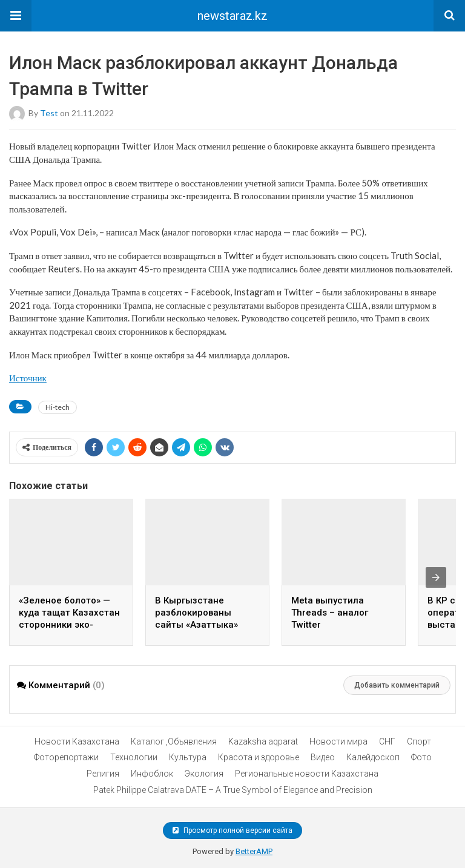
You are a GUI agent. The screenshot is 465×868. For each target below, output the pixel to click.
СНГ (387, 741)
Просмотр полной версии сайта (232, 830)
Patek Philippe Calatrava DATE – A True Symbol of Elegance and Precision (233, 790)
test (49, 113)
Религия (103, 774)
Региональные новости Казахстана (307, 774)
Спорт (419, 741)
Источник (28, 378)
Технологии (134, 757)
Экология (204, 774)
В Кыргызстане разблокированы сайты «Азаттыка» (196, 613)
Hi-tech (58, 407)
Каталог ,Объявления (174, 741)
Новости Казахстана (77, 741)
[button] (16, 16)
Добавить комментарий (397, 685)
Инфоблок (152, 774)
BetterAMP (254, 851)
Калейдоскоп (373, 757)
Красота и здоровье (259, 757)
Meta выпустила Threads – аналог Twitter (330, 613)
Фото (421, 757)
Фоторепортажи (66, 757)
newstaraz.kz (232, 16)
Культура (188, 757)
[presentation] (436, 577)
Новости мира (338, 741)
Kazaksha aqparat (263, 741)
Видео (323, 757)
